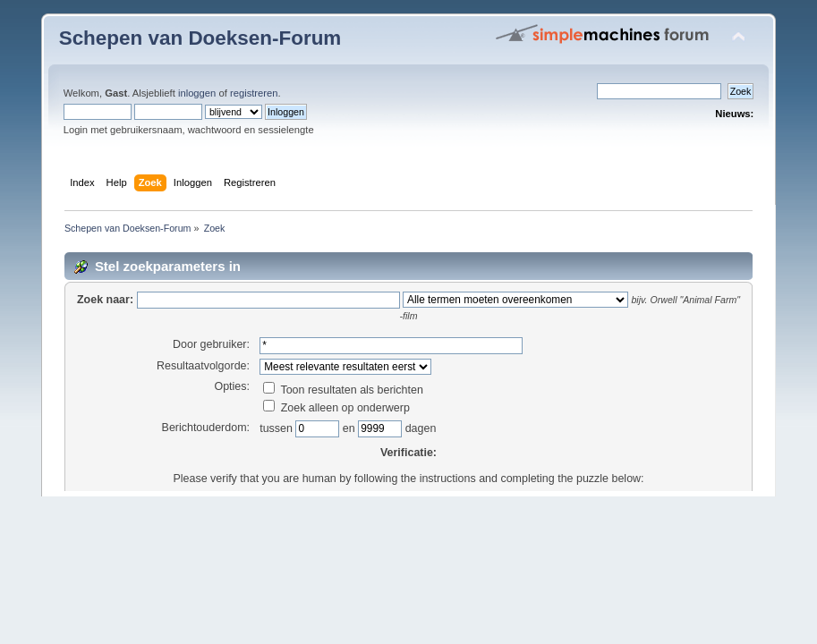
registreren (254, 93)
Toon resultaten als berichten (343, 390)
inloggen (197, 93)
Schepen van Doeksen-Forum (200, 38)
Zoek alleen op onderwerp (336, 408)
